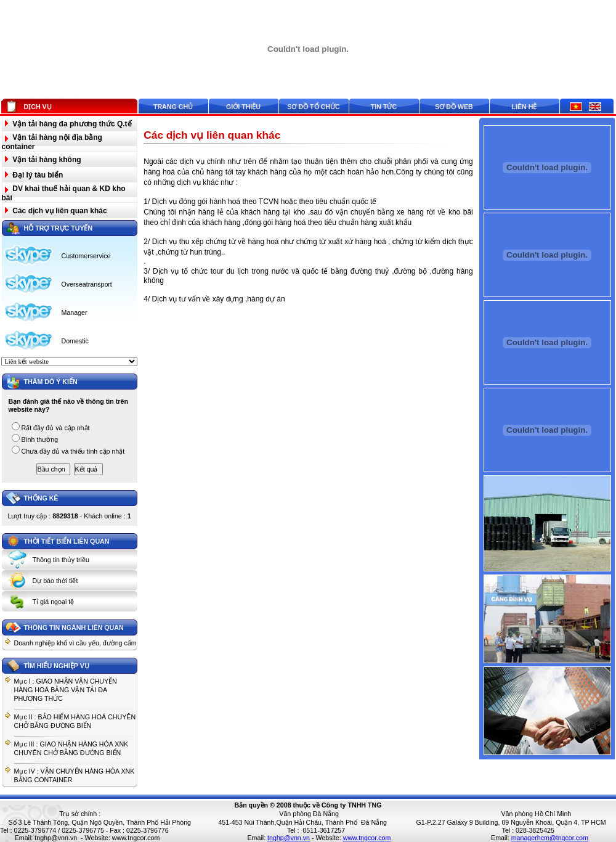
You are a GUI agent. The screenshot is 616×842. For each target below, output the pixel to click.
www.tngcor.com (136, 838)
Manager (75, 313)
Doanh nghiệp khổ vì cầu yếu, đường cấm (75, 643)
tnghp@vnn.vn (56, 838)
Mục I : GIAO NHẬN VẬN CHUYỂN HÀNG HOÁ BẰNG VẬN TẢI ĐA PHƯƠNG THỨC (66, 690)
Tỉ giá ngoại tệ (54, 602)
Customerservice (86, 256)
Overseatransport (87, 284)
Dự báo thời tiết (55, 581)
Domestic (75, 341)
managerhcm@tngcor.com (550, 838)
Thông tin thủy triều (61, 560)
